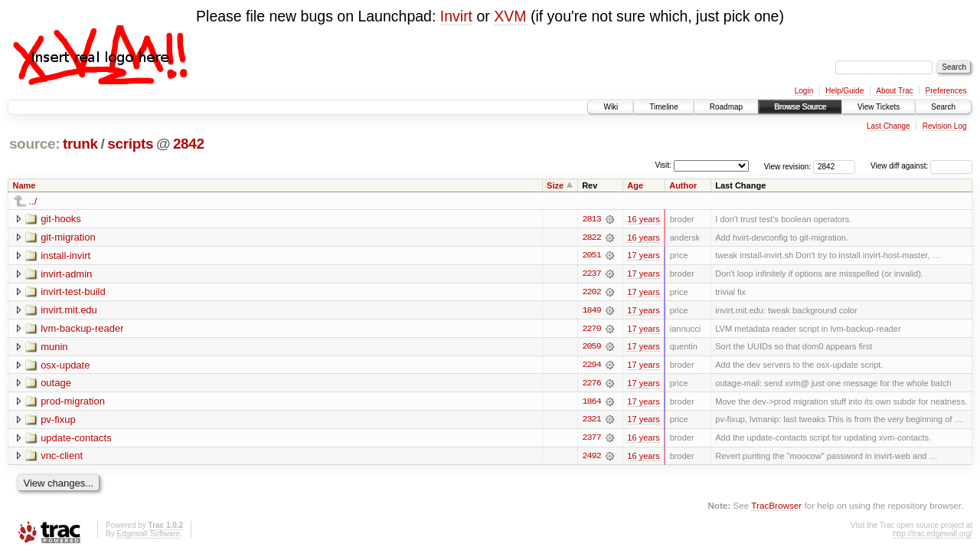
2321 (591, 421)
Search (943, 107)
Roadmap (726, 107)
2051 (591, 256)
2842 (189, 144)
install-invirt (65, 256)
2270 (591, 329)
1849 (591, 311)
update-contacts (76, 439)
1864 (591, 403)
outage (56, 384)
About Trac (894, 91)
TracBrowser (776, 508)
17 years (643, 256)
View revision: (788, 166)
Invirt (456, 16)
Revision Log (945, 126)
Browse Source (800, 107)
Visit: (663, 165)
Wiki (611, 107)
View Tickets (879, 107)
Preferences (946, 91)
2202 (591, 293)
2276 (591, 385)
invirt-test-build (73, 292)
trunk (80, 144)
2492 (591, 458)
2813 (591, 219)
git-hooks (61, 219)
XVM (510, 16)
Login (804, 91)
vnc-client (62, 458)
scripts (130, 144)
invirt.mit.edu (69, 311)
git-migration (68, 237)
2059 (591, 348)
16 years (643, 219)
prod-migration (73, 403)
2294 (591, 366)
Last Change (889, 126)
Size (555, 185)
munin (54, 347)
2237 (591, 274)
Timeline (663, 107)
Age (635, 185)
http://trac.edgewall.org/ (933, 536)
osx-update (65, 366)
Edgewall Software (148, 536)
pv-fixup (58, 421)
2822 (591, 238)
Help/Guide (844, 91)
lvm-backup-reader (82, 329)
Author (683, 185)
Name (24, 185)
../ (33, 201)
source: (34, 144)
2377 (591, 440)
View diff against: (921, 166)
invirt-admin (66, 274)
